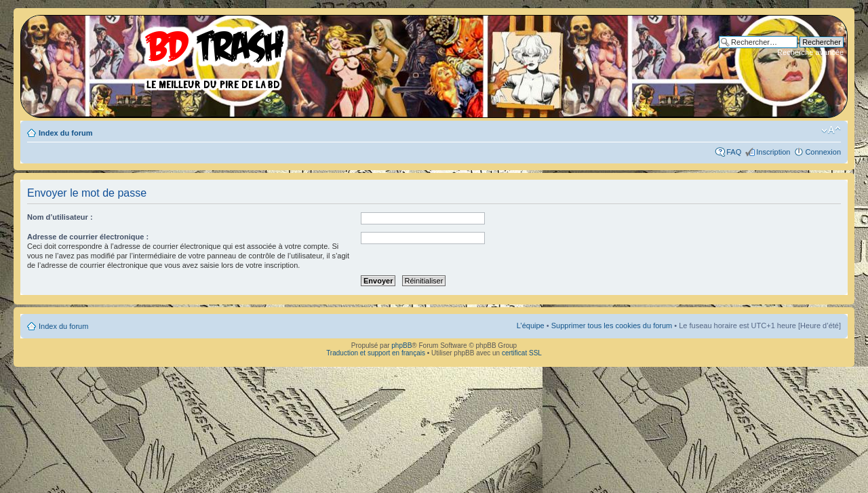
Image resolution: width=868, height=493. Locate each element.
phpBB (401, 346)
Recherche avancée (810, 52)
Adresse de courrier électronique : (88, 237)
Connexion (823, 152)
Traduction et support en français (376, 353)
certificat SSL (522, 353)
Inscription (773, 152)
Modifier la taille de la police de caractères (831, 130)
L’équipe (531, 326)
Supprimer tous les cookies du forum (612, 326)
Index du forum (65, 133)
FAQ (734, 152)
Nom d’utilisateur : (60, 217)
